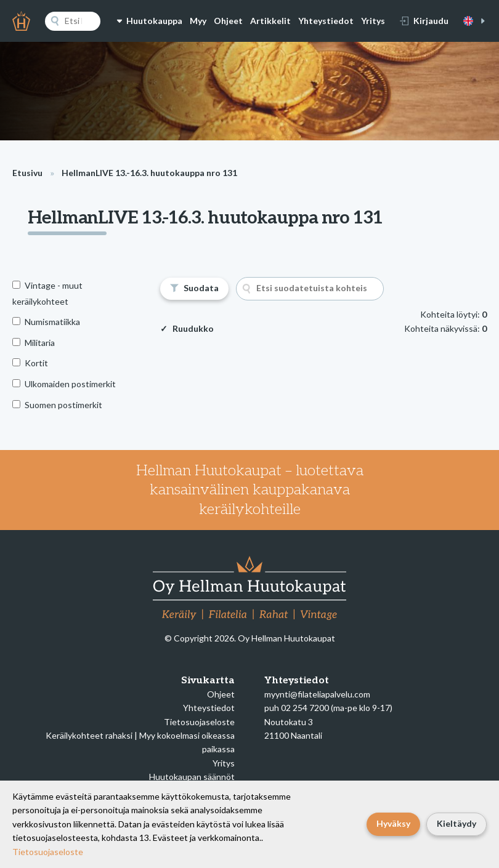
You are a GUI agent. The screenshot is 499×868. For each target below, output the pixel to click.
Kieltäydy (456, 823)
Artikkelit (270, 21)
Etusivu (27, 173)
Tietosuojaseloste (199, 722)
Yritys (373, 21)
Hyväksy (393, 823)
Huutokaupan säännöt (192, 777)
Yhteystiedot (326, 21)
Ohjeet (228, 21)
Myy (198, 21)
